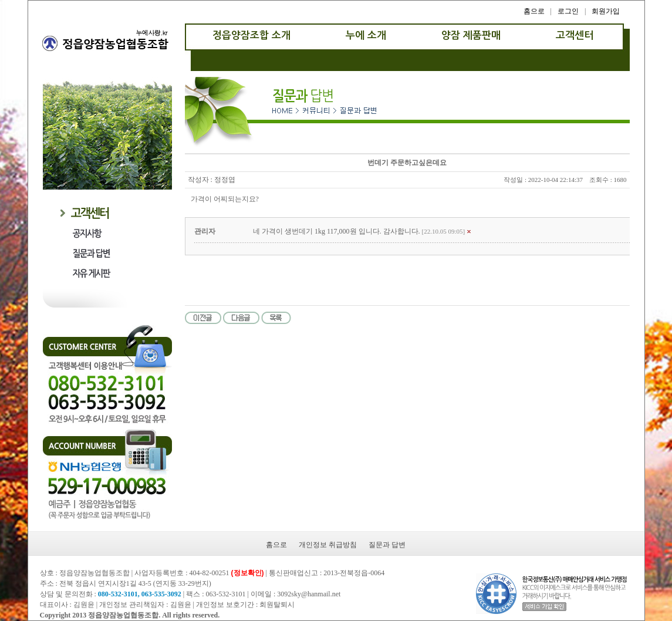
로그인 (568, 11)
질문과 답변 (387, 545)
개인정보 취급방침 (328, 545)
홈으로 (534, 11)
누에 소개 (366, 36)
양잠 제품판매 (471, 36)
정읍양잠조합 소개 (251, 36)
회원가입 (606, 11)
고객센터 (575, 36)
